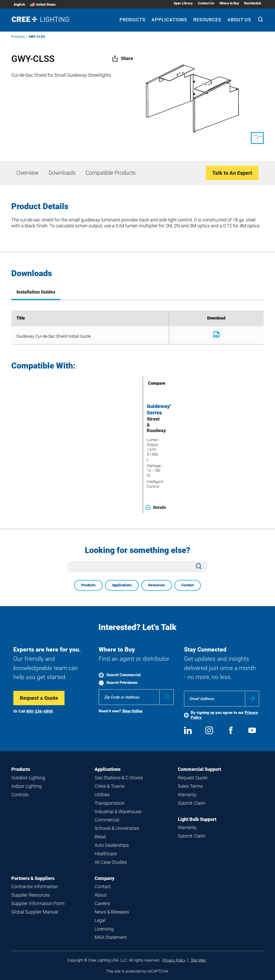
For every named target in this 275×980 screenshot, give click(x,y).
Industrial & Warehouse (118, 812)
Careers (102, 903)
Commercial (107, 820)
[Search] (260, 20)
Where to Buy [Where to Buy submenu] (229, 3)
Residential (253, 3)
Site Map (198, 960)
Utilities (102, 795)
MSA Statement (111, 937)
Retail (100, 837)
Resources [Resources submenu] (207, 20)
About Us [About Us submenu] (239, 20)
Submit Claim (192, 803)
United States (43, 4)
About (101, 895)
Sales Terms (190, 786)
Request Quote (193, 778)
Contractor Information (35, 886)
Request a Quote (39, 698)
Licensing (104, 929)
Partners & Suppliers (33, 878)
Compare (149, 383)
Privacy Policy (174, 960)
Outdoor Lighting (28, 778)
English (19, 4)
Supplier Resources (31, 895)
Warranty (187, 795)
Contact (188, 585)
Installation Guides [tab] (36, 292)
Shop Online (132, 711)
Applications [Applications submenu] (169, 20)
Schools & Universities (117, 828)
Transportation (110, 803)
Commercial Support (199, 769)
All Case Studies (111, 862)
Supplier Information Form (38, 903)
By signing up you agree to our (224, 715)
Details (156, 508)
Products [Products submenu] (132, 20)
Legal (100, 920)
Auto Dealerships (112, 845)
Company (104, 878)
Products (18, 37)
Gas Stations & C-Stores (119, 778)
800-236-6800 (40, 711)
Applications (122, 585)
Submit (252, 699)
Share (122, 58)
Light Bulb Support (197, 819)
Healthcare (106, 854)
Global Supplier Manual (35, 912)
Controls (20, 795)
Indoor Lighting (26, 786)
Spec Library (183, 3)
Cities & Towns (109, 786)
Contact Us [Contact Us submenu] (206, 3)
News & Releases (112, 912)
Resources (157, 585)
